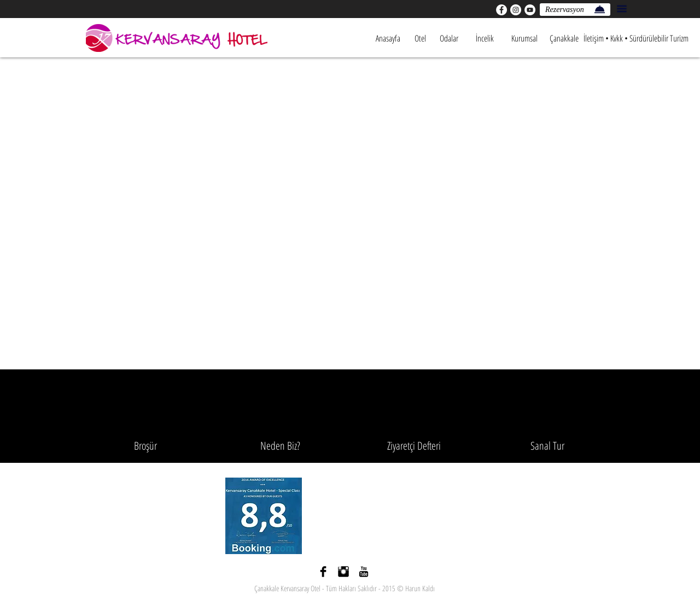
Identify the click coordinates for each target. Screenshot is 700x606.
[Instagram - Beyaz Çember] (516, 10)
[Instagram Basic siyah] (343, 572)
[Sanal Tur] (547, 446)
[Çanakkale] (564, 38)
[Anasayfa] (388, 38)
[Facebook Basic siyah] (323, 572)
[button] (622, 9)
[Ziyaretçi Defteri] (414, 446)
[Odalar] (449, 38)
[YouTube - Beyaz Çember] (530, 10)
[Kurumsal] (524, 38)
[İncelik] (485, 38)
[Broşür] (145, 446)
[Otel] (420, 38)
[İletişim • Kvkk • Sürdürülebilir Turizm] (636, 38)
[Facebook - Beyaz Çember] (501, 10)
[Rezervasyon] (575, 10)
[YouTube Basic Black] (364, 572)
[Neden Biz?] (280, 446)
